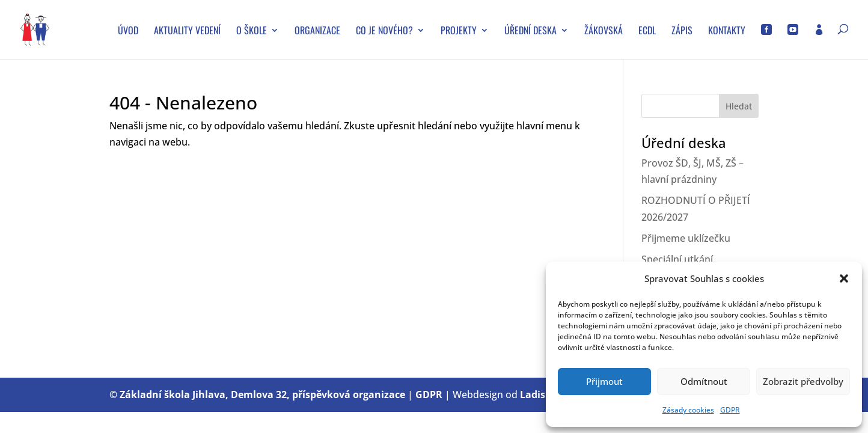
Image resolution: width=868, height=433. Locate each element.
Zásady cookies (688, 410)
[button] (844, 278)
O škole (252, 32)
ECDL (647, 32)
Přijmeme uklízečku (686, 238)
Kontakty (727, 32)
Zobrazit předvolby (803, 381)
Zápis (682, 32)
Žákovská (604, 32)
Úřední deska (530, 32)
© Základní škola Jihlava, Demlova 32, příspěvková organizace (257, 395)
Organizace (317, 32)
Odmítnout (704, 381)
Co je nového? (384, 32)
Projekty (459, 32)
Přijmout (604, 381)
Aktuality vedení (187, 32)
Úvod (128, 32)
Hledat (739, 106)
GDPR (730, 410)
